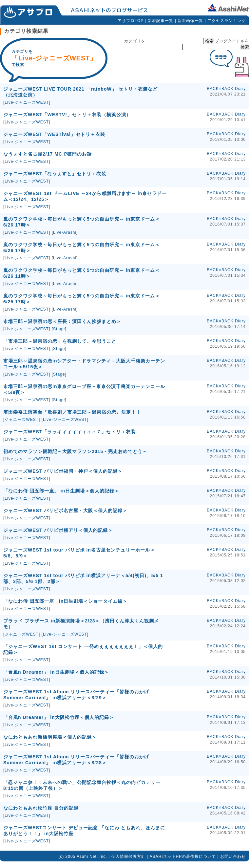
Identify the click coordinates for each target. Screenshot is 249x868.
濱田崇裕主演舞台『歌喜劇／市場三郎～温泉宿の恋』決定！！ (72, 412)
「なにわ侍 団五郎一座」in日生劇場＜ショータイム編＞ (65, 601)
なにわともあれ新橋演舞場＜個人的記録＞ (50, 737)
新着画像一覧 (190, 21)
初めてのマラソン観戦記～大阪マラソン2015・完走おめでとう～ (75, 451)
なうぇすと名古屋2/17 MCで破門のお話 (48, 154)
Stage (59, 329)
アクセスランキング (227, 21)
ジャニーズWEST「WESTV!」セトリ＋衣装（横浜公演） (67, 115)
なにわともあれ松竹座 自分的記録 (41, 808)
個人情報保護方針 (128, 857)
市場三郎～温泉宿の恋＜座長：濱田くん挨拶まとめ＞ (62, 321)
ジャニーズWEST (22, 420)
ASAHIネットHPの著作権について (183, 857)
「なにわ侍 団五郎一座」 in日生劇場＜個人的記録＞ (61, 491)
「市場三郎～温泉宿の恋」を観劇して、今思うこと (60, 341)
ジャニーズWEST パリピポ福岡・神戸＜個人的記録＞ (63, 471)
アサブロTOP (131, 21)
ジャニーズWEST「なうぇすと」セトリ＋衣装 (55, 174)
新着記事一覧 (161, 21)
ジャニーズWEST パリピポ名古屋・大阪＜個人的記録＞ (65, 510)
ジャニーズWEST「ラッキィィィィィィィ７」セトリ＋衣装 (69, 432)
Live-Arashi (65, 232)
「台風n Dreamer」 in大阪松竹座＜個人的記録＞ (59, 717)
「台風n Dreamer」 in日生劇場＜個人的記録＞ (56, 672)
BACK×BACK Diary (226, 89)
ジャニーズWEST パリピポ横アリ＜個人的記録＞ (58, 530)
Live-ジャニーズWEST (27, 102)
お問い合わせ (233, 857)
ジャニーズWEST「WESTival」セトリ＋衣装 (54, 134)
